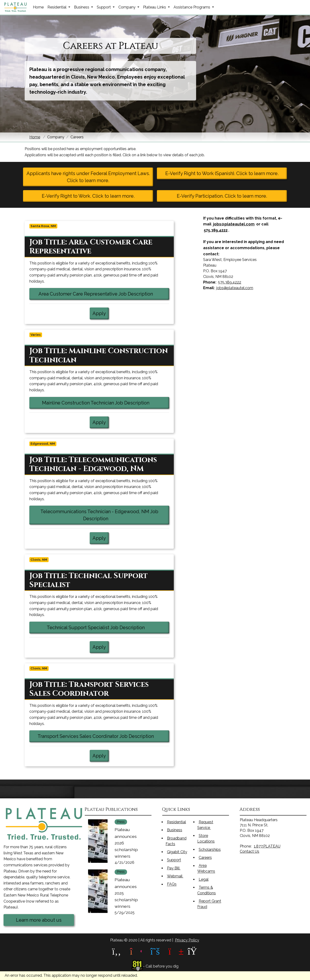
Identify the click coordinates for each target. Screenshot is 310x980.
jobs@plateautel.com (234, 224)
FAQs (172, 884)
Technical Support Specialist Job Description (108, 627)
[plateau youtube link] (174, 952)
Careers (205, 858)
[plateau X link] (155, 952)
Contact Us (250, 851)
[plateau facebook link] (116, 952)
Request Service (207, 825)
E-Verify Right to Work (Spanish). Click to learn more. (222, 173)
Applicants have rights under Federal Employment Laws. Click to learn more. (88, 177)
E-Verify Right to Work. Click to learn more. (88, 196)
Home (38, 7)
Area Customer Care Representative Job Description (104, 293)
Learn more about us (39, 920)
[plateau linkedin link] (194, 952)
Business (175, 830)
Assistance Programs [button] (192, 7)
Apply (99, 313)
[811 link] (137, 966)
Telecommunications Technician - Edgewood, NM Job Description (99, 515)
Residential (176, 822)
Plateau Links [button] (155, 7)
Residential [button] (57, 7)
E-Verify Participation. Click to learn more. (222, 196)
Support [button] (104, 7)
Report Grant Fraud (209, 904)
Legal (204, 879)
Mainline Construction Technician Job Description (106, 402)
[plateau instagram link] (136, 952)
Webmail (178, 876)
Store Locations (206, 838)
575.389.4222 (216, 230)
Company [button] (127, 7)
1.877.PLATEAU (267, 846)
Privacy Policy (187, 940)
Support (174, 860)
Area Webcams (206, 869)
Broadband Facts (176, 841)
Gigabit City (177, 852)
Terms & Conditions (207, 890)
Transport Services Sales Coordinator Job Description (103, 736)
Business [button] (82, 7)
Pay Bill (177, 868)
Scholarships (210, 850)
